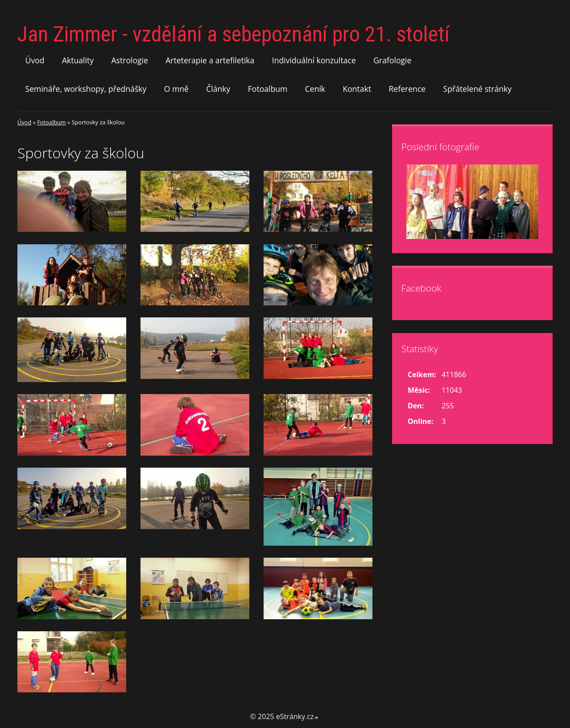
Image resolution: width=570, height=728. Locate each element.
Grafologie (392, 60)
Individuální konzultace (314, 60)
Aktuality (78, 60)
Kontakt (357, 89)
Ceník (315, 89)
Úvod (35, 60)
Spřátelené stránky (478, 89)
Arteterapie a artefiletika (210, 60)
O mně (176, 89)
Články (218, 89)
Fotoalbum (268, 89)
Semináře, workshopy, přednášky (86, 89)
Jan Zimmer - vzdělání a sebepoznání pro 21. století (233, 34)
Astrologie (129, 60)
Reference (407, 89)
